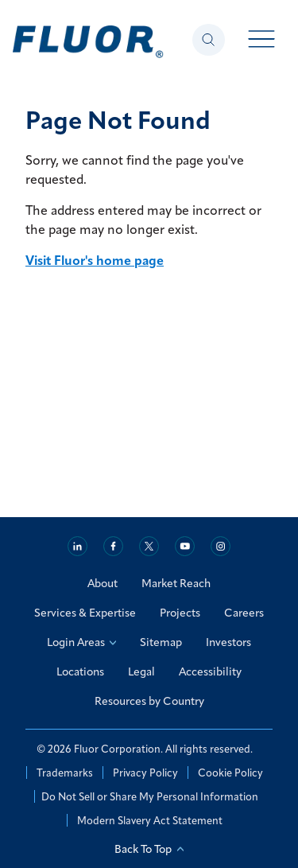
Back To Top (149, 849)
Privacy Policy (145, 773)
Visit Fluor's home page (95, 260)
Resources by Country (149, 701)
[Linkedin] (77, 546)
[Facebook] (113, 546)
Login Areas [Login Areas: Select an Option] (81, 642)
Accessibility (210, 671)
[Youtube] (185, 546)
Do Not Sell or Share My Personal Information (150, 796)
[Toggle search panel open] (209, 40)
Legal (141, 671)
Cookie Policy (230, 773)
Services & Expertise (85, 613)
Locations (80, 671)
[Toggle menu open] (262, 40)
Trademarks (65, 773)
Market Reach (176, 583)
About (103, 583)
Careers (244, 613)
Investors (228, 642)
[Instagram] (221, 546)
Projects (180, 613)
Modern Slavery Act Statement (150, 820)
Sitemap (161, 642)
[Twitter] (149, 546)
